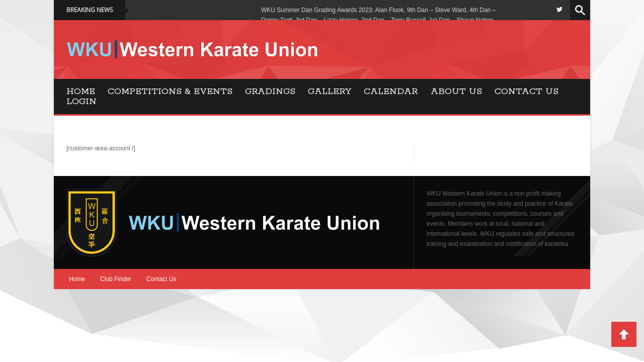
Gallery (330, 92)
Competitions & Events (170, 92)
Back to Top (624, 334)
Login (82, 102)
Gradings (270, 92)
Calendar (391, 92)
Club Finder (116, 279)
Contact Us (527, 92)
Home (81, 92)
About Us (456, 92)
